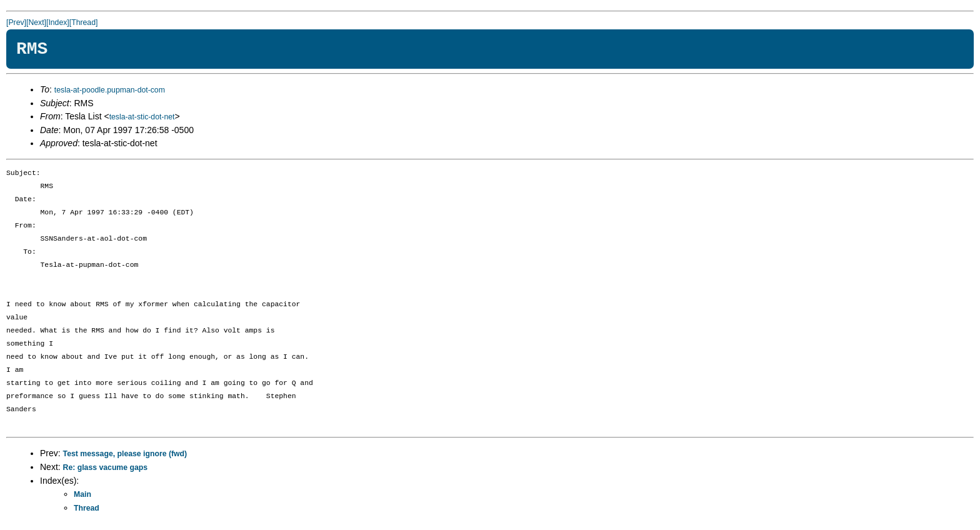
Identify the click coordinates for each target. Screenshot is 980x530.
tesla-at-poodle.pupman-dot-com (110, 90)
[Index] (58, 22)
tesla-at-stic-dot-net (142, 117)
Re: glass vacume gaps (106, 467)
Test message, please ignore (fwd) (125, 454)
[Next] (36, 22)
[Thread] (84, 22)
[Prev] (16, 22)
